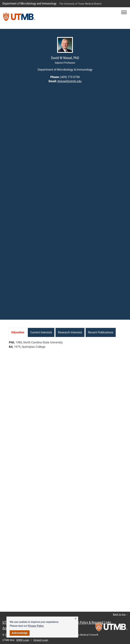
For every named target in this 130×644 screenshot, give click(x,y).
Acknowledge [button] (20, 633)
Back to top (120, 614)
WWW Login (23, 640)
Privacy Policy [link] (36, 626)
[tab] (18, 332)
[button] (76, 619)
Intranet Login (41, 640)
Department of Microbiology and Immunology (29, 3)
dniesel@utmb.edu (70, 81)
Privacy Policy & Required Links (90, 622)
